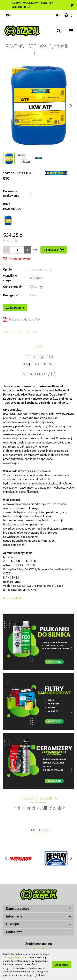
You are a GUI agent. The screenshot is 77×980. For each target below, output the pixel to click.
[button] (38, 909)
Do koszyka (54, 250)
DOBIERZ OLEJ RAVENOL (20, 332)
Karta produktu (13, 598)
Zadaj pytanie (15, 308)
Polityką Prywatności (17, 957)
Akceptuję (62, 965)
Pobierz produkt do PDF (22, 319)
